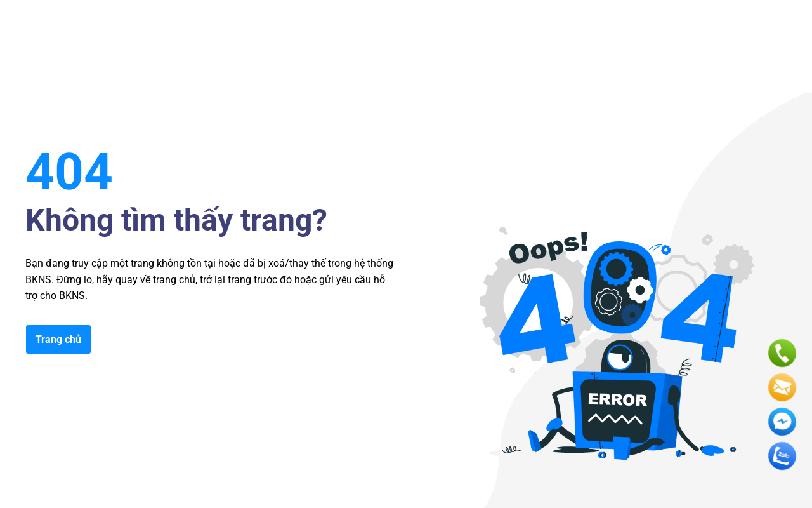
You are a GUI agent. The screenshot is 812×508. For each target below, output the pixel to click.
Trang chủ (58, 339)
